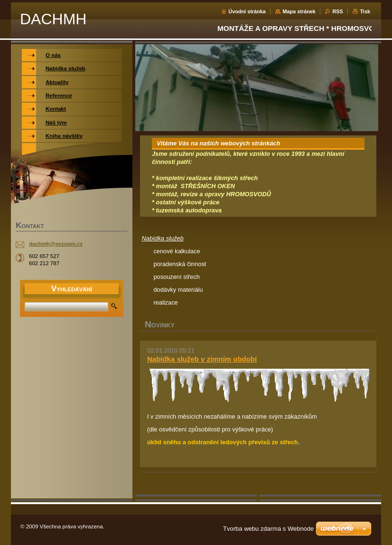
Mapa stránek (299, 11)
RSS (337, 11)
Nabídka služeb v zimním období (202, 359)
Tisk (365, 11)
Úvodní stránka (247, 11)
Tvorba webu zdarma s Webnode (268, 529)
